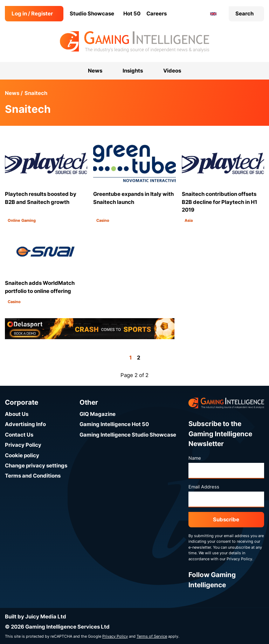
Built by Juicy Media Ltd (36, 616)
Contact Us (19, 435)
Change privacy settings (36, 465)
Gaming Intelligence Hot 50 (114, 424)
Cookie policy (22, 455)
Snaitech (36, 93)
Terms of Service (152, 636)
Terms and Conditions (33, 476)
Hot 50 (132, 13)
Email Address (204, 487)
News (12, 93)
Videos (172, 71)
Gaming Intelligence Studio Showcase (128, 435)
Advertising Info (25, 424)
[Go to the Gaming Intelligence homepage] (134, 42)
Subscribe (226, 519)
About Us (17, 414)
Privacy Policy (23, 445)
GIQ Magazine (98, 414)
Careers (157, 13)
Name (195, 458)
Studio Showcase (92, 13)
